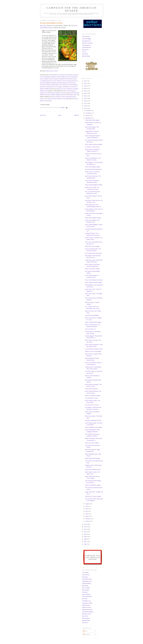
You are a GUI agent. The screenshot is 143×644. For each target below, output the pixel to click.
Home (60, 115)
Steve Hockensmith (87, 596)
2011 (85, 532)
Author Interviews (87, 47)
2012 (85, 529)
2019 (85, 98)
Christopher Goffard (87, 603)
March (87, 516)
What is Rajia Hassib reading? (93, 458)
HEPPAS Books (86, 56)
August (87, 504)
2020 (85, 96)
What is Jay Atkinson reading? (93, 396)
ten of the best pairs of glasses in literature (56, 93)
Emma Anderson (86, 594)
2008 (85, 539)
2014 (85, 524)
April (87, 514)
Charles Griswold (86, 607)
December (88, 111)
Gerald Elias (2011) (87, 581)
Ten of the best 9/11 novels (92, 405)
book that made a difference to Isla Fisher (58, 99)
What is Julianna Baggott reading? (94, 185)
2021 (85, 93)
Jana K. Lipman (86, 588)
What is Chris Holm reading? (92, 269)
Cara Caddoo (85, 573)
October (88, 115)
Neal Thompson (86, 618)
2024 (85, 86)
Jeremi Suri (85, 623)
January (88, 521)
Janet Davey (43, 26)
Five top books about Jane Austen (93, 253)
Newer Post (43, 115)
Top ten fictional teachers (91, 389)
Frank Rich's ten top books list (59, 75)
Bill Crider (85, 599)
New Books (85, 54)
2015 (85, 108)
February (88, 519)
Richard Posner (86, 620)
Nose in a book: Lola (90, 329)
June (87, 509)
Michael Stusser (86, 605)
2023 (85, 88)
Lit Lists (84, 52)
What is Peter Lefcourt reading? (93, 496)
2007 (85, 542)
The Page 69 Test (86, 41)
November (88, 113)
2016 (85, 106)
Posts (85, 631)
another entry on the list (52, 71)
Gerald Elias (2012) (87, 579)
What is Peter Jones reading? (92, 246)
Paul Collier (85, 616)
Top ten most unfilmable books (93, 469)
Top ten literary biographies (92, 315)
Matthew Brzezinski (87, 610)
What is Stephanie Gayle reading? (94, 427)
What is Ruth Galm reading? (92, 120)
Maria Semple (86, 590)
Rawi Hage (85, 577)
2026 (85, 81)
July (87, 506)
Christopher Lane (86, 601)
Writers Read (85, 50)
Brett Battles (85, 586)
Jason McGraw (86, 575)
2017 (85, 103)
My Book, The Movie (87, 43)
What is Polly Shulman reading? (93, 218)
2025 (85, 83)
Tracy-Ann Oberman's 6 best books (94, 280)
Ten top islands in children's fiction (94, 349)
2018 (85, 101)
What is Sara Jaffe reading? (92, 443)
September (88, 118)
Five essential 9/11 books (91, 398)
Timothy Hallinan (86, 583)
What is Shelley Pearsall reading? (93, 282)
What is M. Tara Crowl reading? (93, 351)
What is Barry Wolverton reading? (94, 144)
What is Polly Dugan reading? (93, 167)
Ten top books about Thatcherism (93, 169)
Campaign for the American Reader (72, 9)
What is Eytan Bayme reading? (93, 485)
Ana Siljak (85, 592)
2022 (85, 91)
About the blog (86, 36)
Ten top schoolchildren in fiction (93, 420)
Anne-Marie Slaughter (88, 612)
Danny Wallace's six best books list (60, 85)
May (87, 511)
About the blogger (87, 39)
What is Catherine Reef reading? (93, 322)
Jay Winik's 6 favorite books (92, 147)
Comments (87, 634)
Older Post (76, 115)
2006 (85, 544)
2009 (85, 537)
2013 (85, 527)
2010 (85, 534)
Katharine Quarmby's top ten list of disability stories (64, 95)
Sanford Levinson (87, 614)
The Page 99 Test (86, 45)
